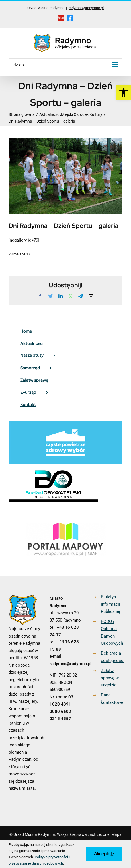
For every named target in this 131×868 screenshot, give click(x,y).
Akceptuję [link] (104, 854)
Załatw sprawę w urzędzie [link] (110, 678)
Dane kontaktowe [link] (112, 699)
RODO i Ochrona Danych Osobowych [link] (112, 633)
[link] (124, 93)
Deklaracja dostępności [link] (112, 657)
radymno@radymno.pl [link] (86, 8)
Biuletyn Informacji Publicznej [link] (110, 604)
